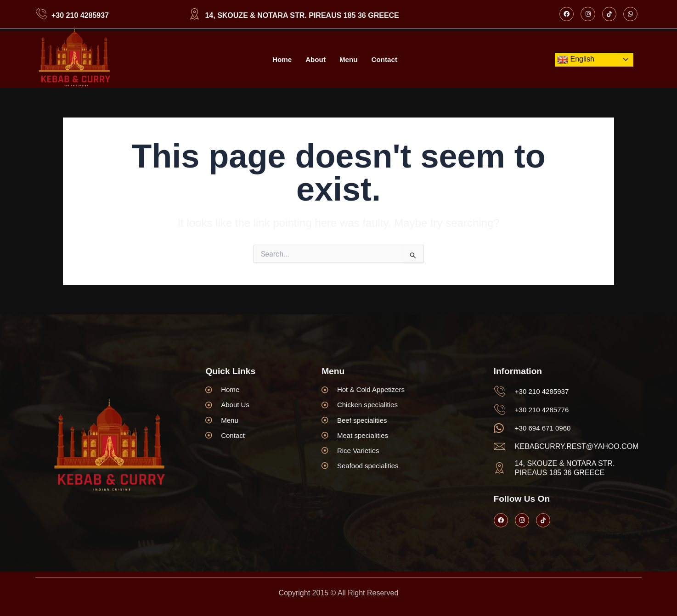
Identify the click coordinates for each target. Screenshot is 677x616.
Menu (349, 59)
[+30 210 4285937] (41, 14)
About (315, 59)
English (576, 60)
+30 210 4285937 (80, 15)
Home (280, 59)
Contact (386, 59)
